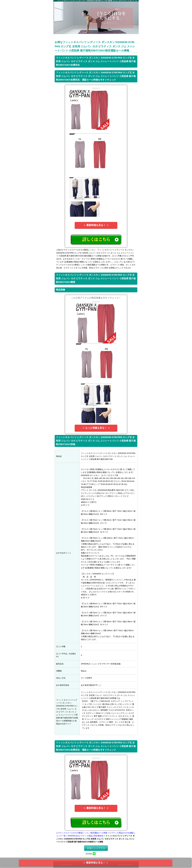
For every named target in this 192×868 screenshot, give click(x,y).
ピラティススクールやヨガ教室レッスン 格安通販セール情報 (82, 833)
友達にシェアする (96, 848)
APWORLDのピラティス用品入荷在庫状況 (86, 836)
